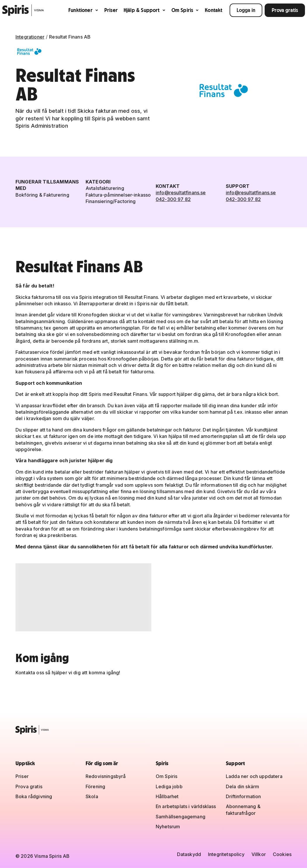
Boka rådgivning (34, 796)
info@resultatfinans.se (181, 193)
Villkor (259, 854)
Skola (92, 796)
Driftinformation (243, 796)
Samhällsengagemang (181, 817)
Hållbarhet (167, 796)
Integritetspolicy (226, 854)
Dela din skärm (242, 786)
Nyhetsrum (168, 827)
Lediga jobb (169, 786)
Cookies (282, 854)
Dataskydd (189, 854)
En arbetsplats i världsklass (186, 806)
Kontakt (214, 10)
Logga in (246, 10)
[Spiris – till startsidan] (153, 730)
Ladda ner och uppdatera (254, 776)
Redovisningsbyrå (106, 776)
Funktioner (83, 10)
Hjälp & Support (145, 10)
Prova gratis (285, 10)
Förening (95, 786)
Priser (111, 10)
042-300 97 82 (173, 199)
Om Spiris (185, 10)
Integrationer (30, 37)
